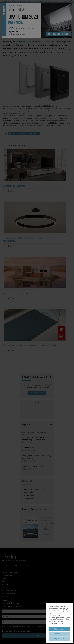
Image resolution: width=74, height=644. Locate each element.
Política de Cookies (59, 634)
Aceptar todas (59, 629)
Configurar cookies (59, 639)
